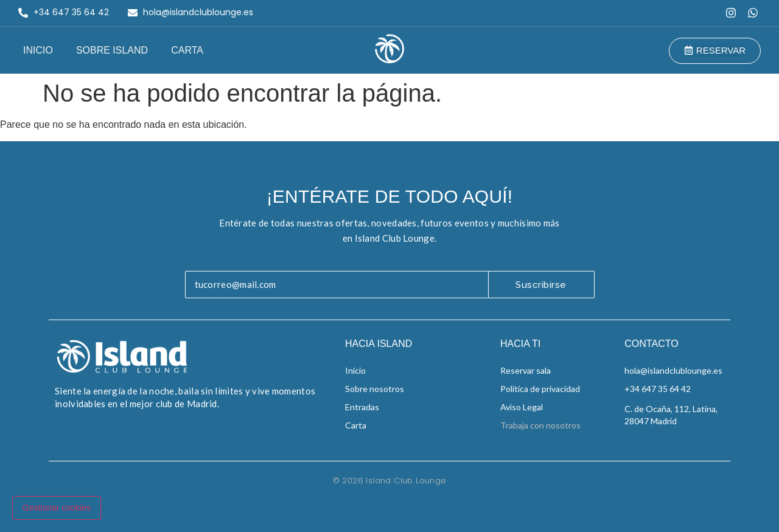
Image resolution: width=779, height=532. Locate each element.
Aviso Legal (522, 407)
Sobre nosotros (375, 389)
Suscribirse (541, 285)
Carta (187, 50)
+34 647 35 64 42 (658, 389)
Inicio (38, 50)
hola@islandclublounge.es (673, 370)
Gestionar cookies (57, 508)
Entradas (362, 407)
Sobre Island (112, 50)
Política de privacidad (540, 389)
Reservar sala (526, 370)
